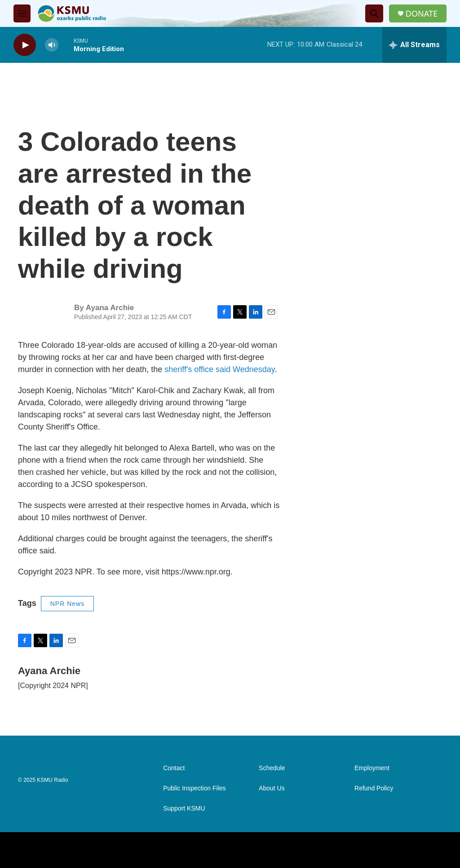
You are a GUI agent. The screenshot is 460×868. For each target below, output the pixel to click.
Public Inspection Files (194, 788)
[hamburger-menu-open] (22, 13)
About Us (272, 788)
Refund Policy (374, 788)
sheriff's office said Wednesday (219, 369)
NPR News (67, 604)
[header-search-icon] (374, 13)
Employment (372, 768)
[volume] (52, 45)
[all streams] (414, 45)
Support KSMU (184, 809)
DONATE (422, 14)
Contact (174, 768)
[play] (25, 45)
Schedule (272, 768)
